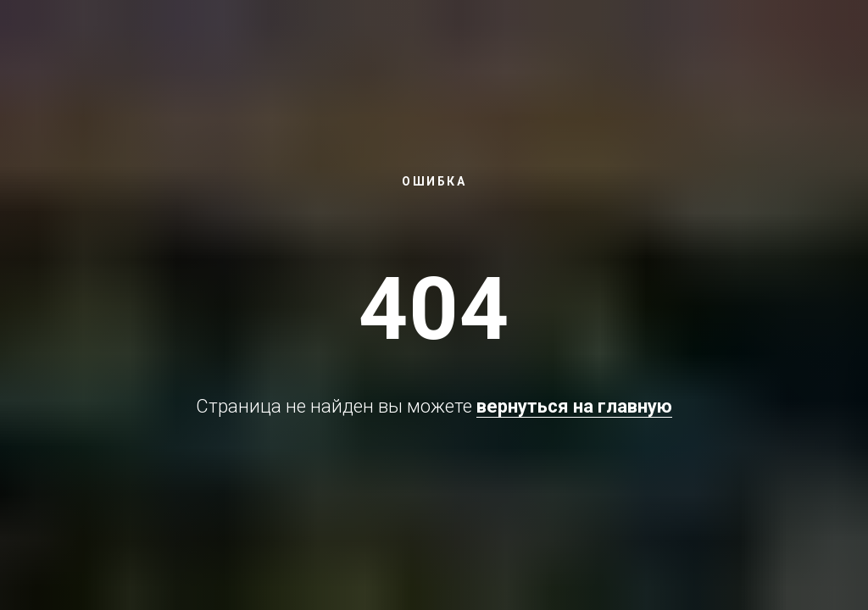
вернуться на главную (574, 406)
